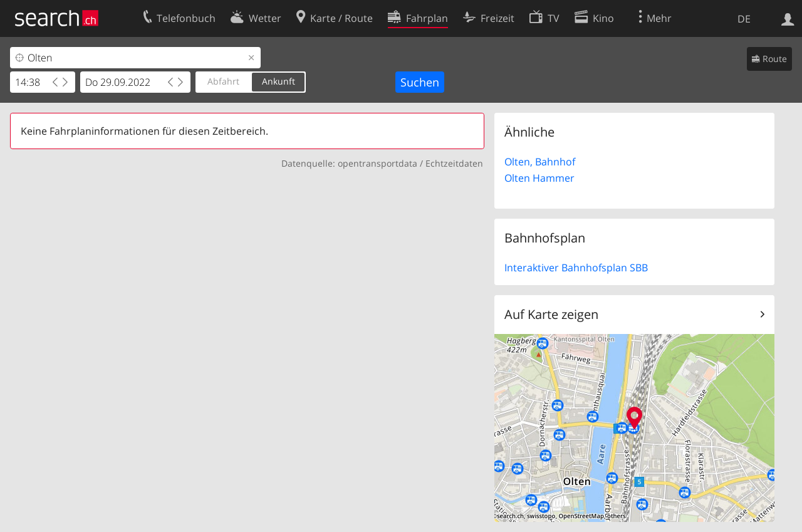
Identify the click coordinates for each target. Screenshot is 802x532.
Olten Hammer (539, 178)
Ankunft (279, 81)
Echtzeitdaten (454, 163)
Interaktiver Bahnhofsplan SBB (576, 268)
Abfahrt (223, 81)
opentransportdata (378, 163)
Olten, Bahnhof (540, 162)
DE (744, 19)
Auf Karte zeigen (551, 314)
